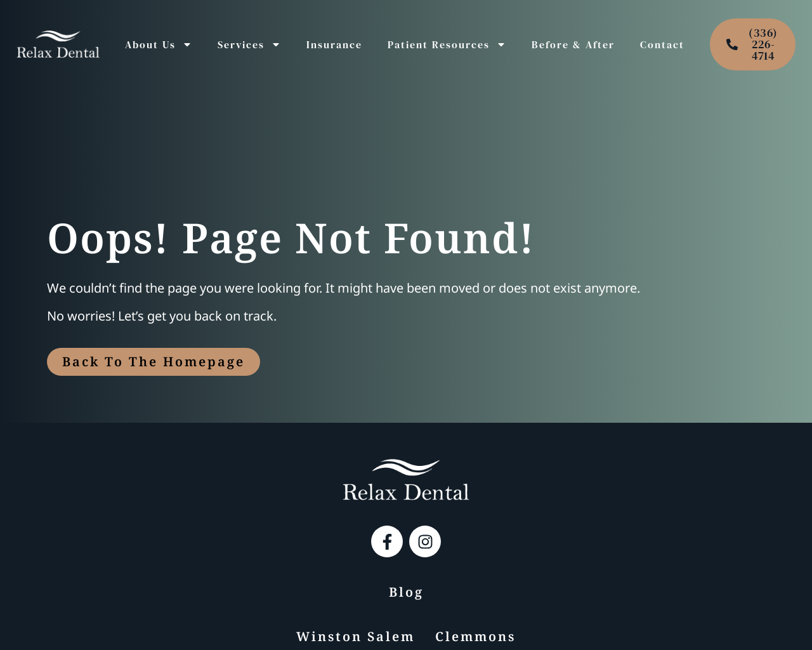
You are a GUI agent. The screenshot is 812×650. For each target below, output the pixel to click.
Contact (662, 44)
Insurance (334, 44)
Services (249, 44)
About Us (159, 44)
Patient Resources (447, 44)
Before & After (573, 44)
